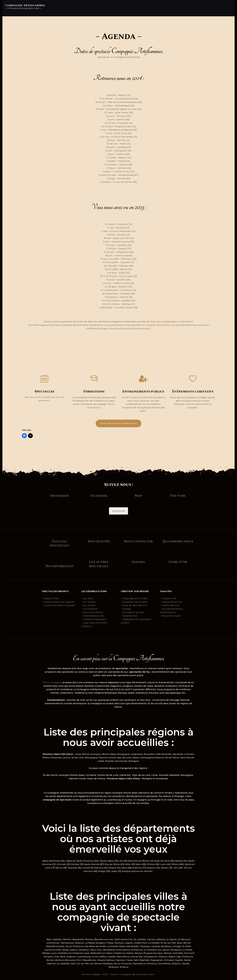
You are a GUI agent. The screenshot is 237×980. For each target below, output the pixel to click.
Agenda (138, 562)
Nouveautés (99, 541)
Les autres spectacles (99, 564)
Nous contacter (138, 541)
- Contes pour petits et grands (58, 605)
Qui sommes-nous (178, 541)
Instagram (151, 325)
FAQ (105, 974)
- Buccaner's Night (171, 616)
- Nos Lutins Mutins (92, 612)
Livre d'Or (178, 562)
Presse (113, 974)
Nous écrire (118, 511)
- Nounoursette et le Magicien (58, 602)
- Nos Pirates (88, 605)
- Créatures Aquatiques (94, 619)
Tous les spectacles (59, 543)
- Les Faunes (88, 602)
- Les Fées (87, 598)
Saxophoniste (130, 616)
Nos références (59, 566)
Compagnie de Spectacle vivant (137, 974)
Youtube (178, 496)
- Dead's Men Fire (170, 605)
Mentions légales (91, 974)
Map (138, 496)
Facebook (165, 325)
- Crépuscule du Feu (171, 602)
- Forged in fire (168, 598)
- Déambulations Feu (93, 616)
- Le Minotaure (89, 609)
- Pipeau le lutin (51, 598)
